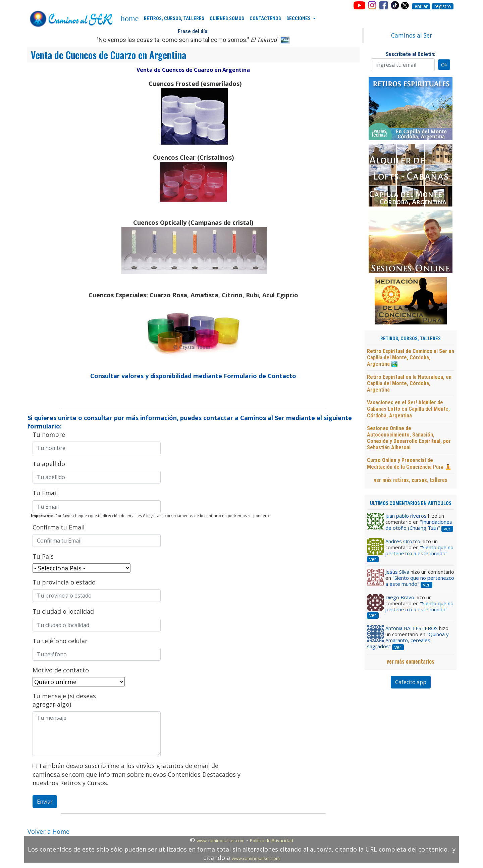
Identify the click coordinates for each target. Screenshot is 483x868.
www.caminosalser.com (221, 840)
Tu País (43, 556)
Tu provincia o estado (64, 582)
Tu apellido (49, 464)
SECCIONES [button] (299, 19)
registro (443, 6)
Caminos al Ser (412, 35)
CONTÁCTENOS (265, 19)
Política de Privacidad (272, 840)
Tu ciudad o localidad (63, 611)
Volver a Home (48, 831)
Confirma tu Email (59, 527)
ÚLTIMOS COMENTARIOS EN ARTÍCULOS (411, 503)
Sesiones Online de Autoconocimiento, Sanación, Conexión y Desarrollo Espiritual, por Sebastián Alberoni (409, 438)
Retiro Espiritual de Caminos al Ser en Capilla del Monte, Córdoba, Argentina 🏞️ (411, 358)
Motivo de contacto (61, 670)
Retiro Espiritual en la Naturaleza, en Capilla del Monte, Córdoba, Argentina (409, 383)
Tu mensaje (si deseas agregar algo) (64, 700)
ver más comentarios (411, 661)
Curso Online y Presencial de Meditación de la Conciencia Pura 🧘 (409, 463)
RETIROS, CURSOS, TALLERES (174, 19)
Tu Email (45, 493)
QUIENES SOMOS (227, 19)
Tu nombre (49, 435)
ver (447, 529)
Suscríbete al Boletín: (411, 54)
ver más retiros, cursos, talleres (411, 480)
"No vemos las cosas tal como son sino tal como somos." (187, 40)
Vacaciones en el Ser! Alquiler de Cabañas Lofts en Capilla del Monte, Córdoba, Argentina (408, 409)
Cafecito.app (411, 682)
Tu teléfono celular (60, 641)
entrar (421, 6)
